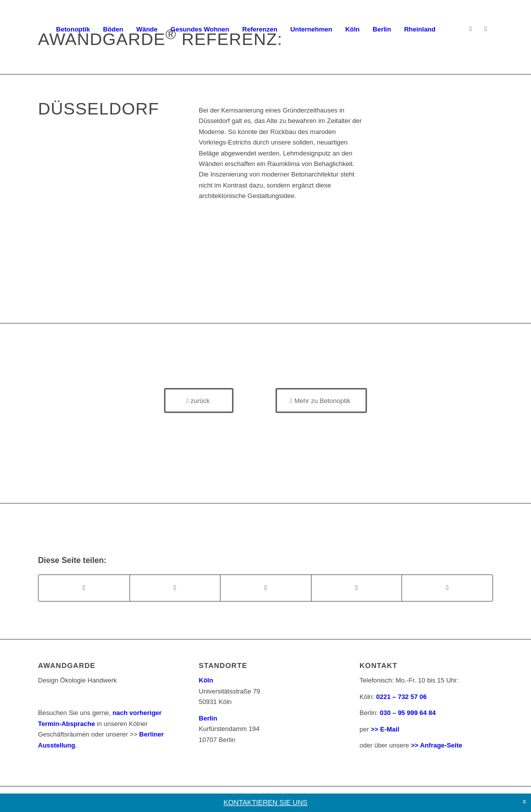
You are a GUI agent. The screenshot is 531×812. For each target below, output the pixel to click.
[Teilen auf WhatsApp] (266, 588)
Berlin (208, 718)
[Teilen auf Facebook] (84, 588)
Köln (206, 680)
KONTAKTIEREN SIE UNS (265, 802)
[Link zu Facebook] (485, 29)
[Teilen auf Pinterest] (357, 588)
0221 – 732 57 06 (401, 697)
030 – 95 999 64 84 (408, 713)
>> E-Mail (385, 729)
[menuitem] (73, 29)
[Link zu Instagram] (470, 29)
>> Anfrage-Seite (437, 745)
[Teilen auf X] (175, 588)
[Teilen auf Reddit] (447, 588)
